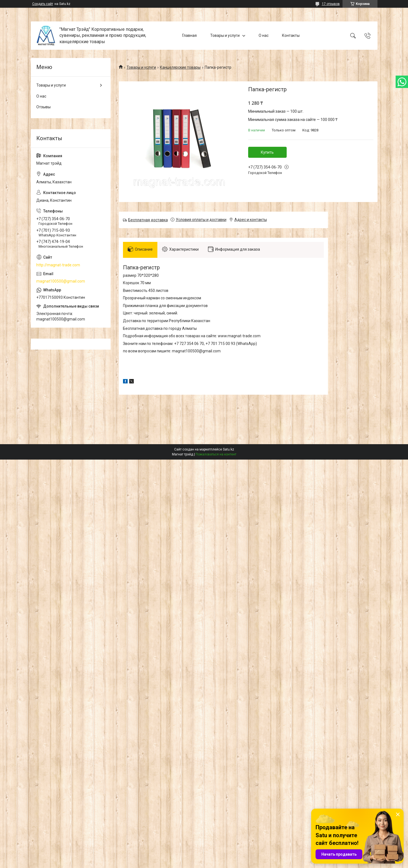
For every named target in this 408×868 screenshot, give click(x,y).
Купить (267, 152)
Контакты (291, 35)
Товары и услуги (225, 35)
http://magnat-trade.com (58, 265)
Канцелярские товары (180, 67)
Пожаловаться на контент (216, 456)
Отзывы (43, 107)
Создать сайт (43, 4)
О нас (264, 35)
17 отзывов (331, 4)
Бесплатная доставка (148, 220)
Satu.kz (228, 451)
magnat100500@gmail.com (61, 281)
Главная (189, 35)
